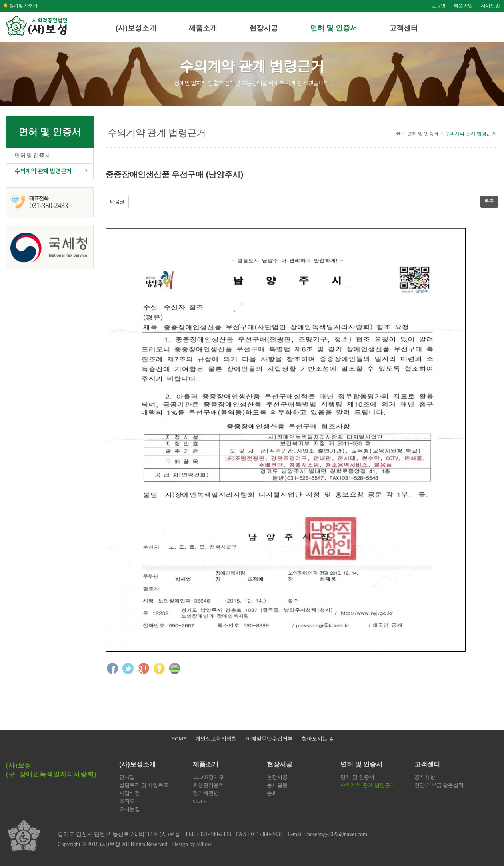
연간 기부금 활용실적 (439, 785)
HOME (179, 739)
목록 (489, 201)
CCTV (200, 801)
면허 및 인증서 (334, 28)
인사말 (127, 777)
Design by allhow (192, 844)
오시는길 (130, 809)
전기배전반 (206, 793)
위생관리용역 (208, 785)
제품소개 (203, 28)
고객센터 (404, 28)
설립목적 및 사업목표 (144, 785)
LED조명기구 (208, 777)
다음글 (117, 202)
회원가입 (463, 6)
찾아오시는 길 (318, 739)
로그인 (438, 6)
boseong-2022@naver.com (337, 834)
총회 (272, 793)
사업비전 (130, 793)
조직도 (127, 801)
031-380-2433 (215, 834)
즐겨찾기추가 (20, 6)
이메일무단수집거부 (269, 739)
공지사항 (425, 777)
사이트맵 (490, 6)
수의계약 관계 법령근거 (43, 171)
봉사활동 (277, 785)
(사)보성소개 (136, 28)
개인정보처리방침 (216, 739)
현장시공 (264, 28)
